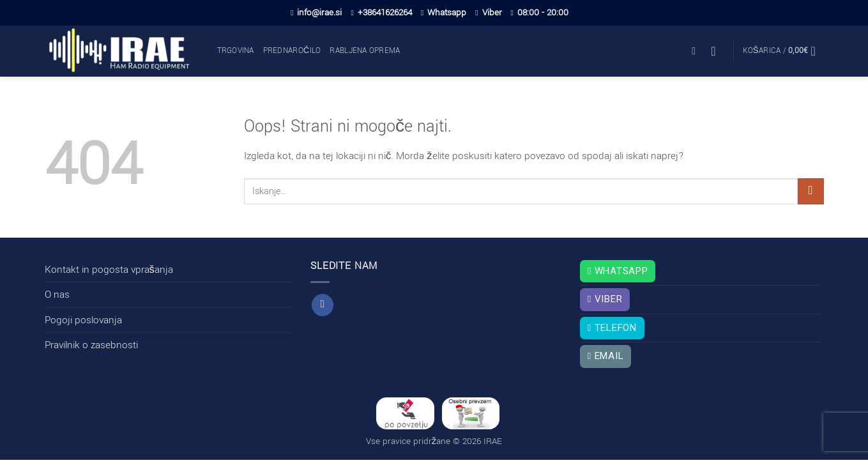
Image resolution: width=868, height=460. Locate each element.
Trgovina (236, 51)
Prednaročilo (292, 51)
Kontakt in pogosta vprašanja (109, 270)
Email (605, 356)
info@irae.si (316, 12)
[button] (697, 51)
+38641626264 (381, 12)
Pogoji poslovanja (83, 320)
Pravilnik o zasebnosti (91, 345)
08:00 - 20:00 (540, 12)
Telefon (612, 328)
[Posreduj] (811, 191)
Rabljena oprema (365, 51)
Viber (488, 12)
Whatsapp (444, 12)
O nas (57, 295)
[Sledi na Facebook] (323, 305)
